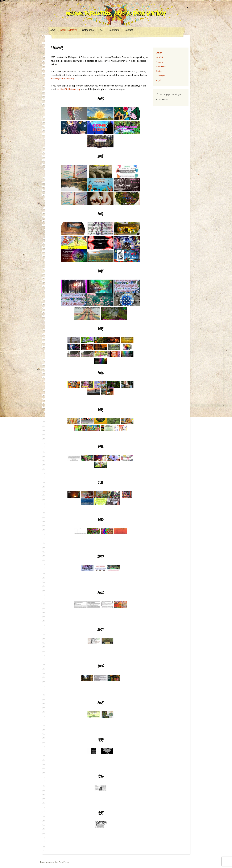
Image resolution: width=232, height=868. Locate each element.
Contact (129, 30)
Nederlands (161, 66)
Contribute (114, 30)
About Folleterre (69, 30)
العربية (159, 80)
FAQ (101, 30)
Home (52, 30)
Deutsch (159, 71)
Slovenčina (161, 76)
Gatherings (88, 30)
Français (159, 62)
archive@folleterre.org (62, 78)
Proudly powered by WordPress (54, 862)
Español (159, 57)
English (159, 53)
